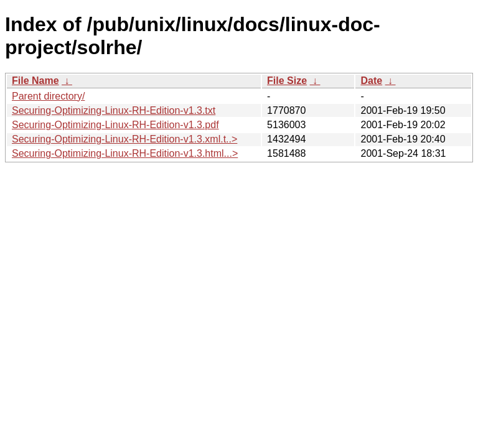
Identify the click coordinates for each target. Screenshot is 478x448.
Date (371, 81)
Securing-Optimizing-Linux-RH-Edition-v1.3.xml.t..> (124, 139)
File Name (35, 81)
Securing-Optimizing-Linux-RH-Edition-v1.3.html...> (125, 153)
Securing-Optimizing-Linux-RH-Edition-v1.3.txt (114, 110)
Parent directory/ (48, 96)
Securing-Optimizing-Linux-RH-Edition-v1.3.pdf (115, 125)
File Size (287, 81)
